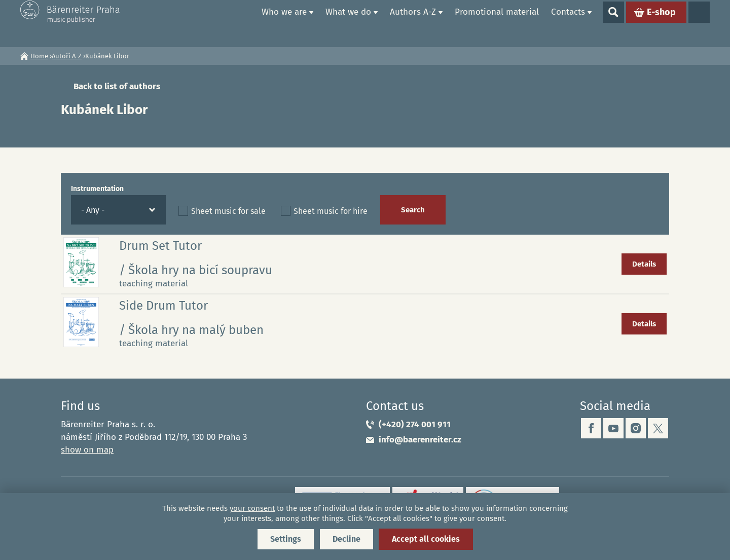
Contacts (568, 23)
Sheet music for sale (228, 211)
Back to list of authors (117, 86)
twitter (658, 428)
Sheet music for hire (331, 211)
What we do (348, 23)
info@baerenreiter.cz (420, 440)
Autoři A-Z (67, 56)
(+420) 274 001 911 (415, 424)
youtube (613, 428)
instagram (636, 428)
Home (244, 23)
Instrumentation (97, 189)
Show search (613, 23)
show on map (87, 450)
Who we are (284, 23)
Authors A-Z (413, 23)
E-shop (661, 23)
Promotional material (497, 23)
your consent (252, 508)
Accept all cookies (426, 539)
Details (644, 264)
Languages (699, 23)
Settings (286, 539)
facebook (591, 428)
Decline (346, 539)
